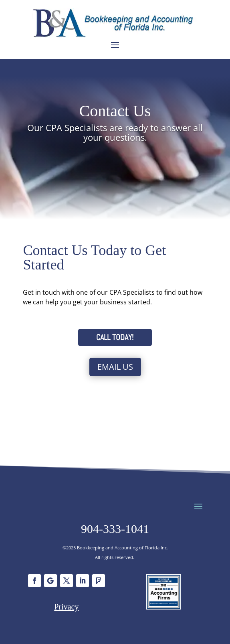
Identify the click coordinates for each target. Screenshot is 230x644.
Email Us (115, 367)
